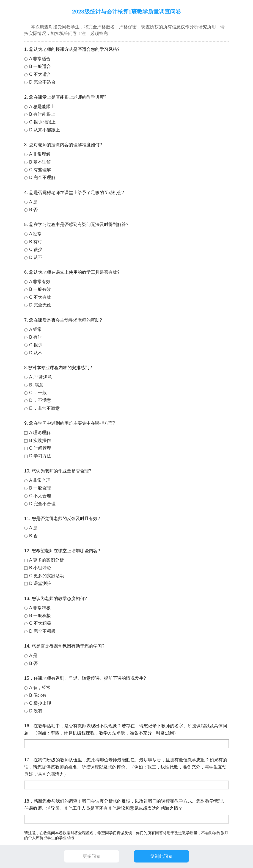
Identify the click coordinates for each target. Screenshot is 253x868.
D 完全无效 (40, 305)
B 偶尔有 (38, 695)
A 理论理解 (40, 432)
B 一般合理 (40, 488)
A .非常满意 (41, 377)
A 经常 (35, 234)
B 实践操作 (40, 440)
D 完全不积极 (42, 631)
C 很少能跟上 (42, 122)
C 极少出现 (40, 703)
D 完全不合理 (42, 504)
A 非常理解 (40, 154)
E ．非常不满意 (44, 408)
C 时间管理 (40, 448)
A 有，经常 (40, 688)
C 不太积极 (40, 623)
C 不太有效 (40, 297)
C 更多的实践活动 (47, 576)
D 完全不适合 (42, 82)
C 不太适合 (40, 74)
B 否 (33, 210)
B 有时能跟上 (42, 114)
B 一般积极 (40, 616)
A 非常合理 (40, 480)
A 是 (33, 202)
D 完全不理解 (42, 177)
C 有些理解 (40, 170)
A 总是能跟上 (42, 107)
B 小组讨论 (40, 568)
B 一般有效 (40, 289)
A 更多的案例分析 (46, 560)
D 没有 (36, 711)
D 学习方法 (40, 456)
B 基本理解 (40, 162)
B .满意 (36, 385)
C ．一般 (38, 393)
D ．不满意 (40, 400)
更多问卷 (92, 856)
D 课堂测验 (40, 583)
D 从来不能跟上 (45, 130)
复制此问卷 (161, 856)
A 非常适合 (40, 59)
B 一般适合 (40, 66)
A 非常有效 (40, 282)
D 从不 (36, 257)
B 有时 (36, 242)
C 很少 (36, 249)
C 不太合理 (40, 496)
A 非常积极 (40, 608)
